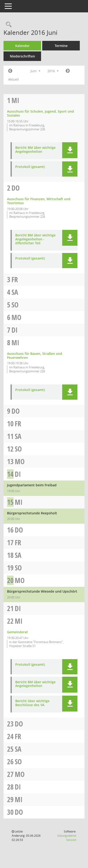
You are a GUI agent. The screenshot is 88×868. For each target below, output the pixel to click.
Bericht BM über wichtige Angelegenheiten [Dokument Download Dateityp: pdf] (35, 150)
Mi (15, 100)
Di (15, 330)
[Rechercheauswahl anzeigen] (8, 25)
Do (16, 188)
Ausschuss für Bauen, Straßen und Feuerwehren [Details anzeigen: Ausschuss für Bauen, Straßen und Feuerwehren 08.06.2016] (35, 356)
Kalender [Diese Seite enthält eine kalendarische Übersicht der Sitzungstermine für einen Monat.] (22, 46)
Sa (15, 292)
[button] (70, 150)
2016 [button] (53, 71)
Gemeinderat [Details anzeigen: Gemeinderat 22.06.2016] (17, 632)
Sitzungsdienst (67, 838)
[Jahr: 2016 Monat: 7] (68, 71)
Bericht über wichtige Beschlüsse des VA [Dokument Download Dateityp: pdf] (32, 703)
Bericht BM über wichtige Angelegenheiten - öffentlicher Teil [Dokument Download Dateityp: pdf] (35, 239)
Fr (15, 279)
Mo (16, 317)
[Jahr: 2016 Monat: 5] (10, 71)
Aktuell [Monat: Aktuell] (14, 79)
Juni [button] (35, 71)
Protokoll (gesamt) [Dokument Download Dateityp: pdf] (30, 167)
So (15, 305)
